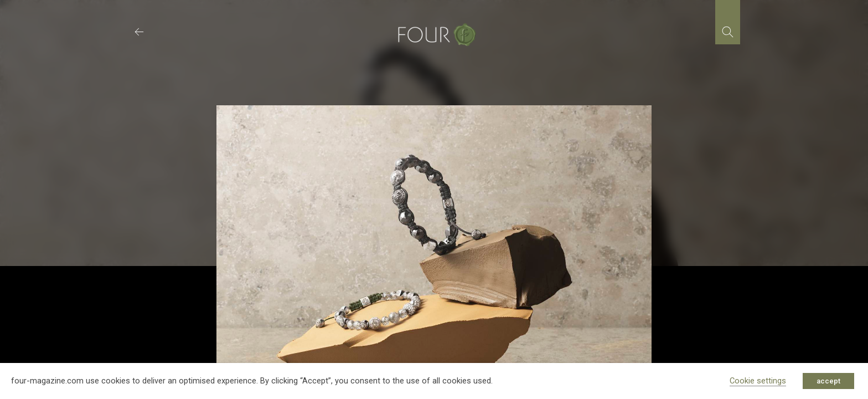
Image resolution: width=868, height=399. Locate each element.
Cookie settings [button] (758, 381)
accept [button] (828, 381)
